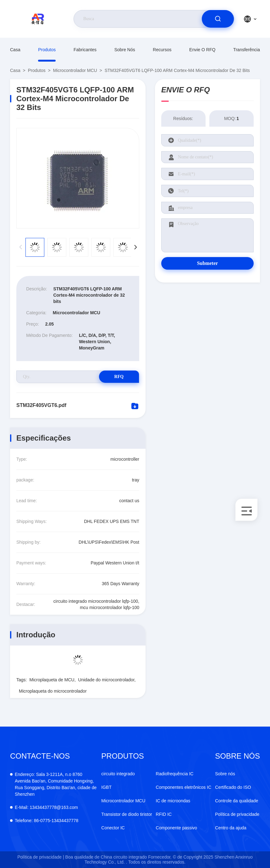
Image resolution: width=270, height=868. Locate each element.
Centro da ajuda (231, 828)
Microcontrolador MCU (75, 70)
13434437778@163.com (46, 807)
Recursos (162, 50)
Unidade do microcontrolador (106, 680)
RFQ (117, 377)
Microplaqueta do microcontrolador (53, 691)
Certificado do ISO (233, 787)
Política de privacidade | (41, 857)
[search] (218, 19)
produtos (47, 50)
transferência (247, 50)
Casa (15, 50)
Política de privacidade (237, 814)
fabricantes (85, 50)
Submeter (208, 263)
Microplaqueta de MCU (52, 680)
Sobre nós (125, 50)
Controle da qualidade (237, 801)
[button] (135, 247)
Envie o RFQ (202, 50)
